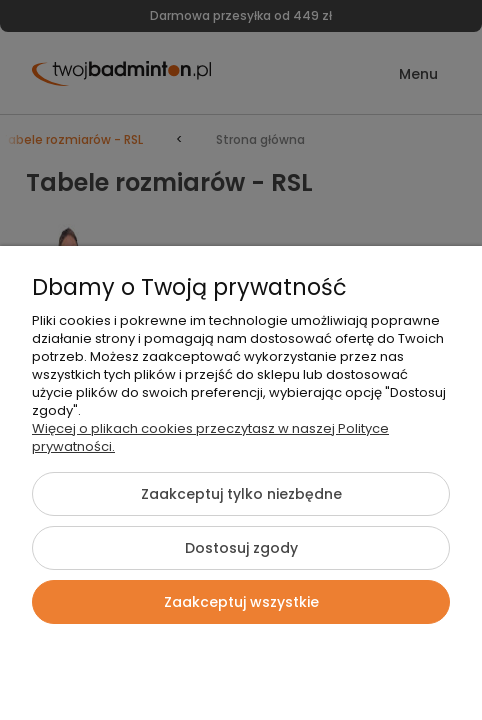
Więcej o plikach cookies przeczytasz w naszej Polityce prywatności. (210, 437)
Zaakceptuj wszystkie (241, 602)
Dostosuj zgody (241, 548)
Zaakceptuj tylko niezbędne (241, 494)
